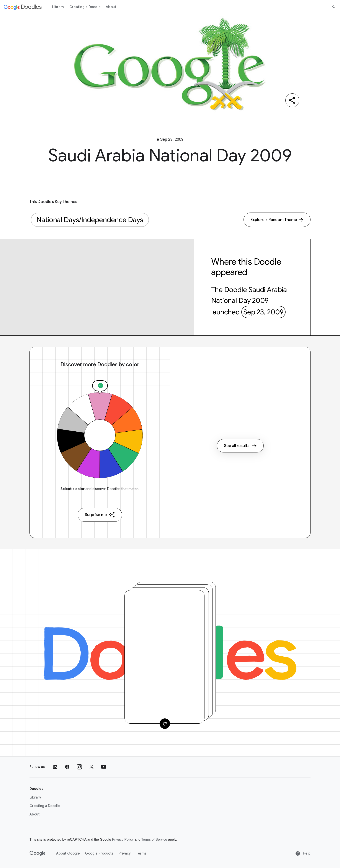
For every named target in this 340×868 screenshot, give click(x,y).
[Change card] (165, 724)
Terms (141, 853)
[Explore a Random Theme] (277, 220)
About (111, 7)
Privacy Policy (123, 839)
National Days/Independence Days (90, 220)
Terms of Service (154, 839)
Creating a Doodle (85, 7)
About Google (68, 853)
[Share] (292, 100)
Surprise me (100, 515)
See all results (240, 446)
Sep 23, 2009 (263, 312)
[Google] (38, 853)
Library (58, 7)
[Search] (334, 7)
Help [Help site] (303, 853)
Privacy (125, 853)
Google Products (99, 853)
